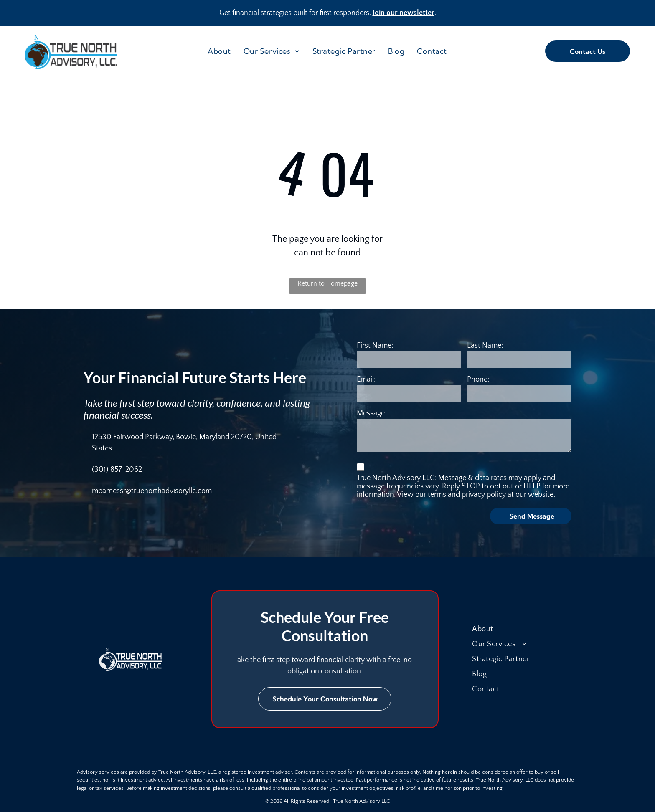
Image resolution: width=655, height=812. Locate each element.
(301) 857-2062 (117, 470)
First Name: (375, 346)
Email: (366, 379)
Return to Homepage (327, 283)
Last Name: (485, 346)
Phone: (478, 379)
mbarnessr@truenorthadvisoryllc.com (152, 491)
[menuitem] (219, 51)
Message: (372, 413)
